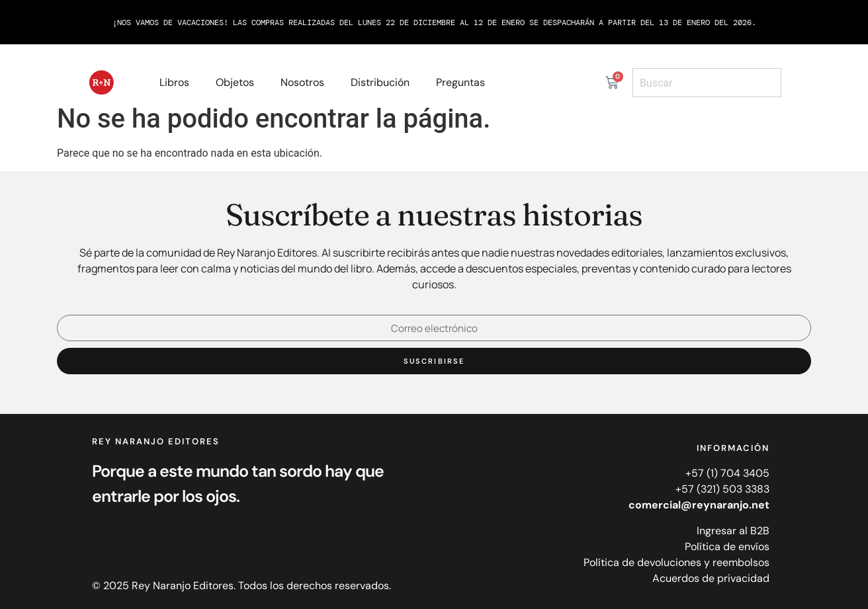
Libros (174, 82)
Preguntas (460, 82)
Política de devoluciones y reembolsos (676, 562)
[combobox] (707, 83)
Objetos (235, 82)
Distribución (380, 82)
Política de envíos (727, 547)
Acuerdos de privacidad (711, 578)
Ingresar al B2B (733, 531)
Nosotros (302, 82)
